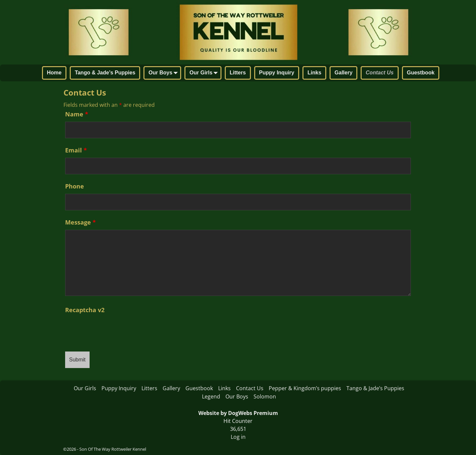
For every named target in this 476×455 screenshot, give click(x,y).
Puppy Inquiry (277, 73)
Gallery (343, 73)
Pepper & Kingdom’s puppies (305, 388)
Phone (75, 186)
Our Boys (164, 73)
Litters (238, 73)
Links (314, 73)
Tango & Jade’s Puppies (105, 73)
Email (76, 150)
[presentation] (115, 330)
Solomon (265, 396)
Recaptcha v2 (85, 310)
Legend (211, 396)
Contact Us (379, 73)
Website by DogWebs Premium (238, 413)
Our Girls (205, 73)
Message (80, 222)
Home (54, 73)
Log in (238, 437)
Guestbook (421, 73)
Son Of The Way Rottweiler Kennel (113, 449)
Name (77, 114)
